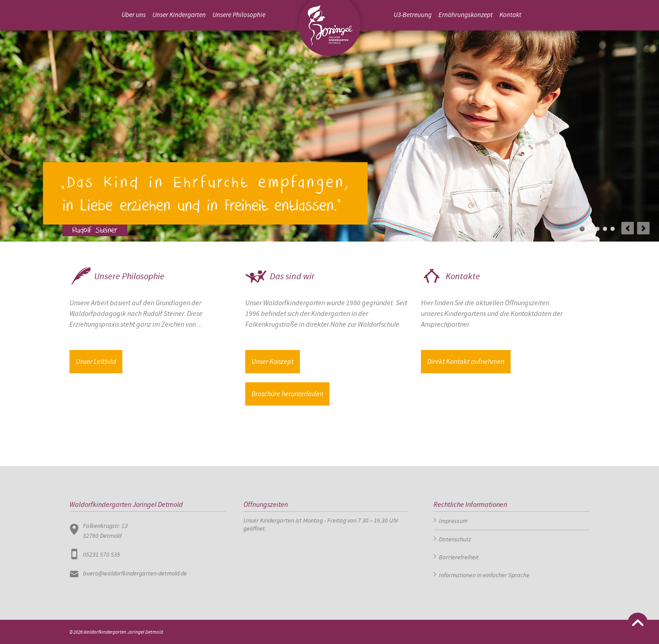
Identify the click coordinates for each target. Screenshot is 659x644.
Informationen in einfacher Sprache (484, 575)
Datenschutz (455, 539)
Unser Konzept (273, 361)
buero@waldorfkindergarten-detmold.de (135, 573)
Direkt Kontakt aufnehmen (466, 361)
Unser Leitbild (96, 361)
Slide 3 (597, 229)
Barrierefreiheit (459, 557)
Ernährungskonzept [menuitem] (466, 15)
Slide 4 (605, 229)
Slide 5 (613, 229)
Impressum (453, 521)
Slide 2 (590, 229)
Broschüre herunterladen (287, 394)
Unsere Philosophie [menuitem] (239, 15)
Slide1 (582, 229)
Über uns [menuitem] (134, 15)
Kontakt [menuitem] (510, 15)
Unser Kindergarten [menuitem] (179, 15)
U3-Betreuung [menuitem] (413, 15)
